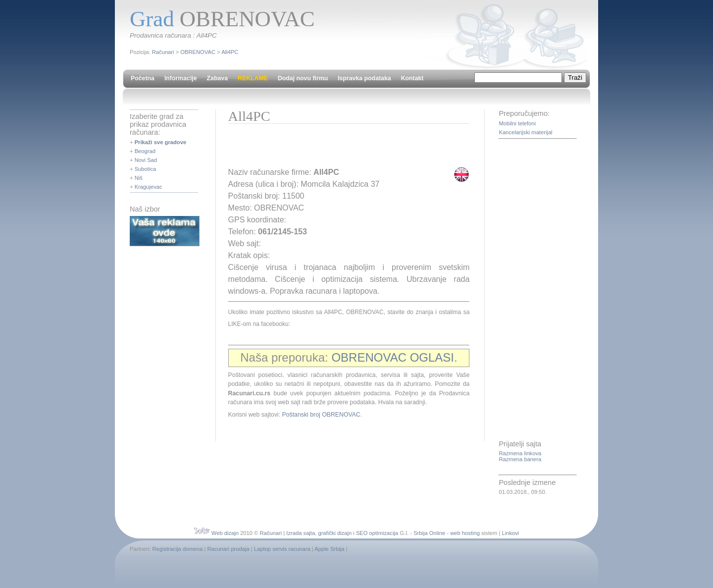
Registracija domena (177, 549)
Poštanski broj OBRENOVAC (321, 415)
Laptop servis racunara (282, 549)
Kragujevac (149, 187)
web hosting (465, 533)
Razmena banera (520, 459)
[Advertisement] (344, 149)
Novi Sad (146, 160)
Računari (163, 52)
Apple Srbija (329, 549)
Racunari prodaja (229, 549)
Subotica (146, 169)
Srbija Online (429, 533)
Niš (139, 178)
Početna (143, 78)
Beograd (145, 151)
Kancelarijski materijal (525, 132)
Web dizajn (225, 533)
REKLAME (253, 78)
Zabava (217, 78)
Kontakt (412, 78)
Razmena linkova (520, 453)
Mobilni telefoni (517, 123)
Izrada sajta (301, 533)
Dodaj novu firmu (303, 78)
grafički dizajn (335, 533)
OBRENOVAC (198, 52)
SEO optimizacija (377, 533)
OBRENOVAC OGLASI (393, 357)
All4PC (230, 52)
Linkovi (510, 533)
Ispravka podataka (364, 78)
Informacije (181, 78)
